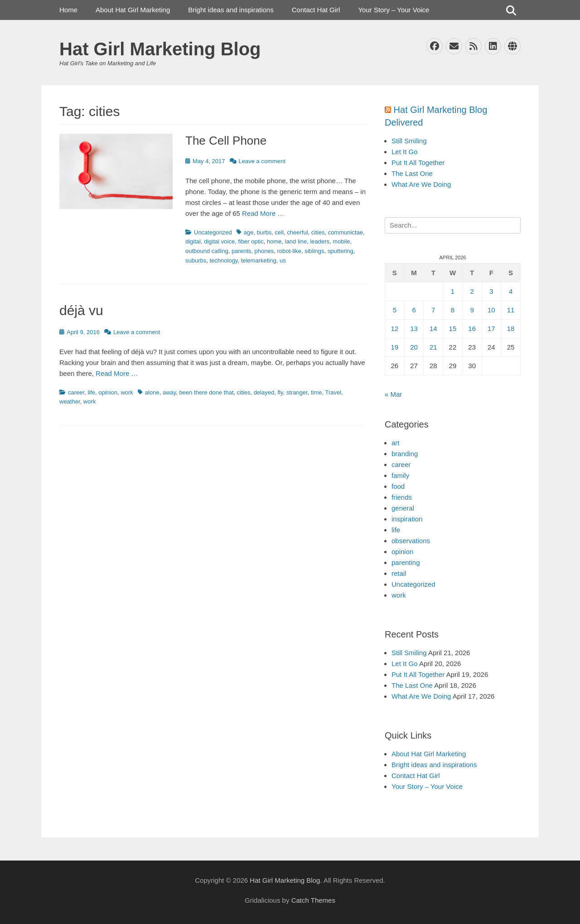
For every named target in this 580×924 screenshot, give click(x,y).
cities (318, 232)
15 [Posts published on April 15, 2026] (453, 328)
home (274, 241)
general (403, 508)
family (400, 475)
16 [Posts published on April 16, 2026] (472, 328)
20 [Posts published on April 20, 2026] (414, 347)
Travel (333, 392)
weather (70, 401)
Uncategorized (213, 232)
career (76, 392)
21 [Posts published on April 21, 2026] (433, 347)
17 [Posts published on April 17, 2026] (491, 328)
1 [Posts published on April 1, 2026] (453, 291)
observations (411, 541)
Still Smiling (409, 141)
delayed (264, 392)
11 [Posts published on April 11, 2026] (511, 310)
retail (399, 573)
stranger (297, 392)
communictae (346, 232)
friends (402, 497)
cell (280, 232)
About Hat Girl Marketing (133, 10)
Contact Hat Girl (316, 10)
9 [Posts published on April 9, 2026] (472, 310)
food (398, 486)
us (283, 260)
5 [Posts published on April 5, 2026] (395, 310)
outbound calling (207, 251)
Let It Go (405, 152)
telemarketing (259, 260)
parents (241, 251)
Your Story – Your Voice (394, 10)
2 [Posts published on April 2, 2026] (472, 291)
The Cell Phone (226, 141)
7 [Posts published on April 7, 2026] (433, 310)
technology (223, 260)
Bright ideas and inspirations (231, 10)
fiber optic (251, 241)
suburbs (196, 260)
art (396, 443)
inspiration (407, 519)
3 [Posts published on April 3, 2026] (491, 291)
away (169, 392)
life (91, 392)
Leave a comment (262, 161)
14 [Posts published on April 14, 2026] (433, 328)
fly (280, 392)
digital (193, 241)
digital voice (219, 241)
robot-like (289, 251)
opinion (108, 392)
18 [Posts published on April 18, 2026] (511, 328)
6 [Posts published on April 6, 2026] (414, 310)
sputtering (341, 251)
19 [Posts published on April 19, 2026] (395, 347)
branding (405, 454)
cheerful (297, 232)
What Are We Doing (421, 184)
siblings (314, 251)
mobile (341, 241)
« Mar (393, 394)
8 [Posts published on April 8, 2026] (453, 310)
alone (152, 392)
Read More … (263, 213)
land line (296, 241)
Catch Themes (313, 900)
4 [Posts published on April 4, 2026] (511, 291)
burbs (264, 232)
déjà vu (83, 310)
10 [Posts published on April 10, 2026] (491, 310)
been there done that (207, 392)
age (249, 232)
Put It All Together (418, 163)
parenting (406, 562)
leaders (320, 241)
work (127, 392)
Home (68, 10)
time (317, 392)
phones (264, 251)
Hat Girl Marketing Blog (160, 49)
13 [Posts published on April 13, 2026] (414, 328)
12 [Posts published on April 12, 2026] (395, 328)
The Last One (412, 173)
